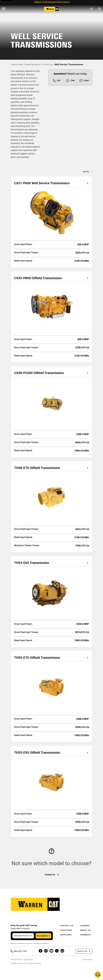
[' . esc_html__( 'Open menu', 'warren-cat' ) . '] (4, 9)
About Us (85, 930)
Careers (85, 926)
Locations (66, 930)
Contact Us (67, 926)
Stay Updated (42, 936)
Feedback (85, 935)
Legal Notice (28, 960)
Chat (70, 81)
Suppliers (66, 935)
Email (84, 81)
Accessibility (87, 960)
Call (57, 81)
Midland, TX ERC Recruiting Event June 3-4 (52, 2)
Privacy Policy (16, 960)
